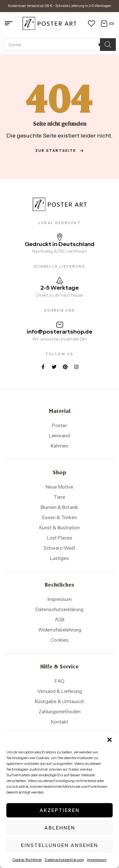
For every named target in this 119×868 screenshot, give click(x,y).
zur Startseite (60, 151)
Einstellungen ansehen (60, 845)
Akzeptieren (60, 810)
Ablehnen (60, 828)
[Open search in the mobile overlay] (60, 45)
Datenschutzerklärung (64, 860)
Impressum (97, 860)
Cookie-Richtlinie (27, 860)
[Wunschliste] (91, 23)
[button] (109, 740)
